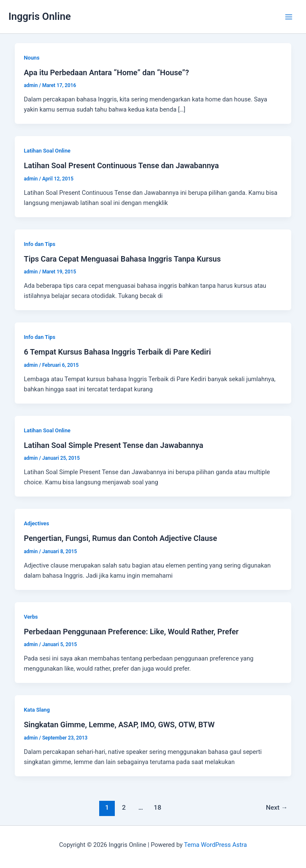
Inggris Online (40, 16)
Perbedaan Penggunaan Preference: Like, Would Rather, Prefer (131, 632)
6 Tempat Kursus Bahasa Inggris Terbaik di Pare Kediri (117, 352)
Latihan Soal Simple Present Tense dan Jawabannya (113, 445)
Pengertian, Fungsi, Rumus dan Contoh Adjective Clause (120, 538)
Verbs (31, 617)
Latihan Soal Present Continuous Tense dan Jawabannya (121, 165)
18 (157, 808)
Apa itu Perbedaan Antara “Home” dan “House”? (106, 72)
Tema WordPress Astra (215, 845)
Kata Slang (37, 710)
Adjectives (36, 523)
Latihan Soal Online (47, 151)
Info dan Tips (39, 244)
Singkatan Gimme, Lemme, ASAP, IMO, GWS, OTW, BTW (119, 725)
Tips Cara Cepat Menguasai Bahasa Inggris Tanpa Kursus (122, 259)
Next (277, 808)
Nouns (31, 58)
